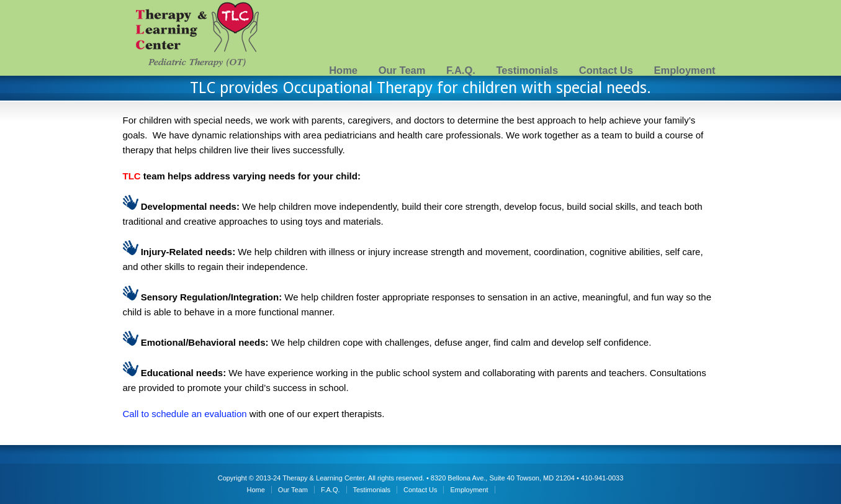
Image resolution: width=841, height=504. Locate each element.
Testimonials (527, 70)
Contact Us (606, 70)
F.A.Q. (461, 70)
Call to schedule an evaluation (185, 414)
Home (343, 70)
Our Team (402, 70)
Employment (684, 70)
